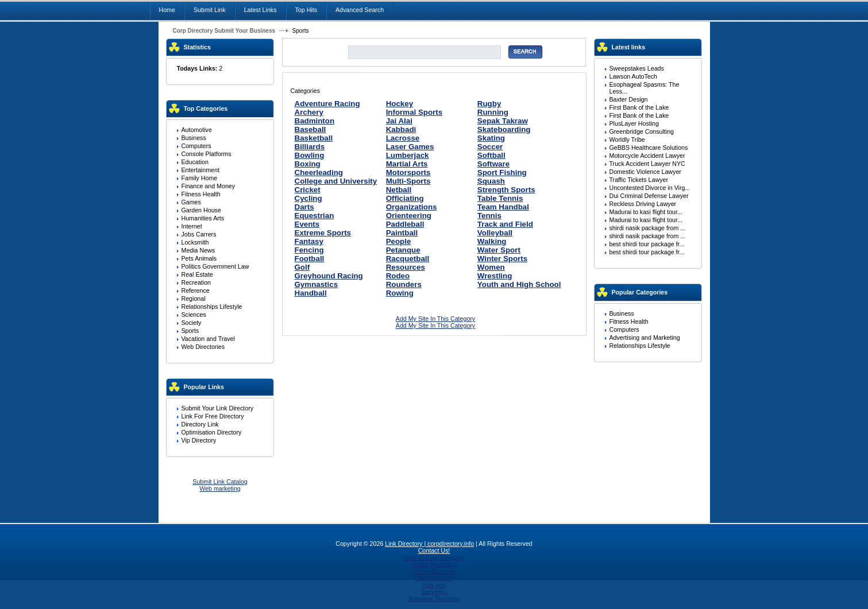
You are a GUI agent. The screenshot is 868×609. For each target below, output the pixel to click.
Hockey (400, 104)
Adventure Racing (327, 104)
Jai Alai (399, 121)
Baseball (310, 129)
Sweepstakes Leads (637, 68)
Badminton (315, 121)
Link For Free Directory (213, 416)
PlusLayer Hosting (634, 123)
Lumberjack (408, 155)
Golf (302, 267)
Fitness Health (201, 194)
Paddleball (405, 224)
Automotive (197, 130)
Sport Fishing (502, 172)
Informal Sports (414, 112)
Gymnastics (317, 284)
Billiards (310, 147)
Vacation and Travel (208, 339)
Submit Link (210, 10)
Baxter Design (629, 99)
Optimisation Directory (212, 432)
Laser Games (410, 147)
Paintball (402, 233)
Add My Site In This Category (435, 319)
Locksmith (195, 242)
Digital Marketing (434, 564)
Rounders (404, 284)
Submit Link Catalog (220, 482)
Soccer (490, 147)
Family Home (200, 178)
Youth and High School (519, 284)
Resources (406, 267)
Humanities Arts (203, 218)
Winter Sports (502, 259)
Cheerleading (319, 172)
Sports (190, 331)
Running (493, 112)
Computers (196, 146)
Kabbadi (401, 129)
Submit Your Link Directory (218, 408)
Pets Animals (199, 258)
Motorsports (408, 172)
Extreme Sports (323, 233)
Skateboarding (504, 129)
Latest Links (261, 10)
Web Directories (203, 347)
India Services (434, 578)
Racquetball (408, 259)
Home (167, 10)
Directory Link (200, 424)
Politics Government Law (215, 266)
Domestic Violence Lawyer (645, 172)
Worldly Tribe (627, 139)
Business (194, 138)
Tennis (489, 216)
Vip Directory (199, 440)
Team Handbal (503, 207)
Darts (304, 207)
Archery (309, 112)
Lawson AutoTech (634, 76)
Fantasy (309, 241)
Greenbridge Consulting (642, 131)
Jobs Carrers (199, 234)
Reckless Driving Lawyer (643, 204)
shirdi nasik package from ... (648, 228)
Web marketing (220, 488)
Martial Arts (407, 164)
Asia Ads (434, 585)
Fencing (309, 250)
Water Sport (499, 250)
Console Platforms (207, 154)
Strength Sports (506, 190)
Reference (196, 290)
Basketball (314, 138)
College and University (336, 181)
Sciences (194, 315)
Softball (491, 155)
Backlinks (434, 592)
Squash (491, 181)
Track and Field (505, 224)
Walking (492, 241)
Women (491, 267)
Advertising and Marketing (645, 338)
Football (310, 259)
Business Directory (434, 599)
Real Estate (197, 274)
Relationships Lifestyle (212, 307)
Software (493, 164)
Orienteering (409, 216)
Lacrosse (403, 138)
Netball (399, 190)
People (399, 241)
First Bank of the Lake (639, 107)
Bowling (310, 155)
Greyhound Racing (329, 276)
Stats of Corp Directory (434, 557)
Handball (311, 293)
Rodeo (398, 276)
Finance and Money (209, 186)
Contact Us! (434, 550)
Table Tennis (500, 198)
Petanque (403, 250)
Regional (194, 298)
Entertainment (200, 170)
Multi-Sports (408, 181)
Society (192, 323)
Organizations (412, 207)
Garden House (201, 210)
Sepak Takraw (503, 121)
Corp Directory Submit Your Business (224, 31)
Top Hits (306, 10)
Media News (198, 250)
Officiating (405, 198)
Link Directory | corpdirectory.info (429, 544)
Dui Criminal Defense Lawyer (649, 196)
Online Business (434, 571)
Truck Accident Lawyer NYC (647, 164)
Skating (491, 138)
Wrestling (495, 276)
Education (195, 162)
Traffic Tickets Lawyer (639, 180)
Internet (192, 226)
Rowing (400, 293)
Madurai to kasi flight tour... (646, 212)
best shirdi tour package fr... (647, 244)
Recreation (196, 282)
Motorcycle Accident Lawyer (647, 156)
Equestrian (315, 216)
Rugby (489, 104)
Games (191, 202)
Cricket (308, 190)
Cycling (308, 198)
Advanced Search (360, 10)
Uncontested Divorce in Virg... (650, 188)
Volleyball (495, 233)
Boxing (308, 164)
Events (307, 224)
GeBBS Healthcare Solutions (649, 148)
